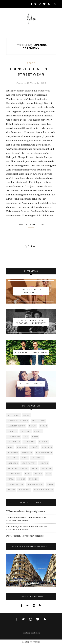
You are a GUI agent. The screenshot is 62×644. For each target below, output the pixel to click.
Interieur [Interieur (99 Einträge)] (47, 447)
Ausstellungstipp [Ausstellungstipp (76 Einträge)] (16, 426)
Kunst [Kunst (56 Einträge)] (25, 458)
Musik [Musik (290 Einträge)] (35, 468)
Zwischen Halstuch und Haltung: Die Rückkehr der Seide (26, 519)
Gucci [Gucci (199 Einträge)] (10, 447)
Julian (32, 246)
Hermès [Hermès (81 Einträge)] (34, 447)
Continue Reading (31, 226)
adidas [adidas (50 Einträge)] (27, 415)
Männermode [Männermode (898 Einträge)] (14, 474)
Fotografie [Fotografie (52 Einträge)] (30, 442)
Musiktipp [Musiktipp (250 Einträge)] (46, 468)
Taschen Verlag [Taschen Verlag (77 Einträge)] (35, 484)
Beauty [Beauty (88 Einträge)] (33, 426)
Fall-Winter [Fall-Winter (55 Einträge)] (14, 442)
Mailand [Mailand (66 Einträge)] (44, 463)
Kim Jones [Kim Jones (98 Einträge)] (13, 458)
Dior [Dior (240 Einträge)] (26, 437)
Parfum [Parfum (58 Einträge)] (38, 474)
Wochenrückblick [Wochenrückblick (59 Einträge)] (44, 490)
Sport (31, 63)
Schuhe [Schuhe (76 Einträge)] (21, 479)
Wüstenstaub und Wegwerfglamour (26, 511)
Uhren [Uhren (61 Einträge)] (50, 484)
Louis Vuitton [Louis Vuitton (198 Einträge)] (29, 463)
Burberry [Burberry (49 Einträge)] (26, 431)
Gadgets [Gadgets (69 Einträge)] (43, 442)
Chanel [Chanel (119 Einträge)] (38, 431)
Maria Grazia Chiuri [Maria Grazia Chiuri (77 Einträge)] (18, 468)
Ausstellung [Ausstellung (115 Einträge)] (38, 421)
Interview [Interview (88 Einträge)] (13, 452)
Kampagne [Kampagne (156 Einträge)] (27, 452)
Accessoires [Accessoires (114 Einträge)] (14, 415)
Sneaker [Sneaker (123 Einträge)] (33, 479)
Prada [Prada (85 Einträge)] (11, 479)
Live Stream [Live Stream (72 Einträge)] (38, 458)
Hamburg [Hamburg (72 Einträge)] (22, 447)
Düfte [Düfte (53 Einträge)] (35, 437)
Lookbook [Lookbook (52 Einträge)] (13, 463)
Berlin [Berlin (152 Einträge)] (44, 426)
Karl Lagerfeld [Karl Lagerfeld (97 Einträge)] (44, 452)
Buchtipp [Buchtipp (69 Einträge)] (12, 431)
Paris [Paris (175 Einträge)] (49, 474)
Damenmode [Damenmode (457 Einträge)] (14, 437)
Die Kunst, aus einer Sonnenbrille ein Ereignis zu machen (27, 528)
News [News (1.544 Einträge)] (28, 474)
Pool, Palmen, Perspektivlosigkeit (25, 536)
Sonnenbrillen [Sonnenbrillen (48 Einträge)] (15, 484)
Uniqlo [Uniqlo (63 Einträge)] (11, 490)
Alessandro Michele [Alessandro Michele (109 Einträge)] (18, 421)
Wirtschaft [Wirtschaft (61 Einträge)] (24, 490)
